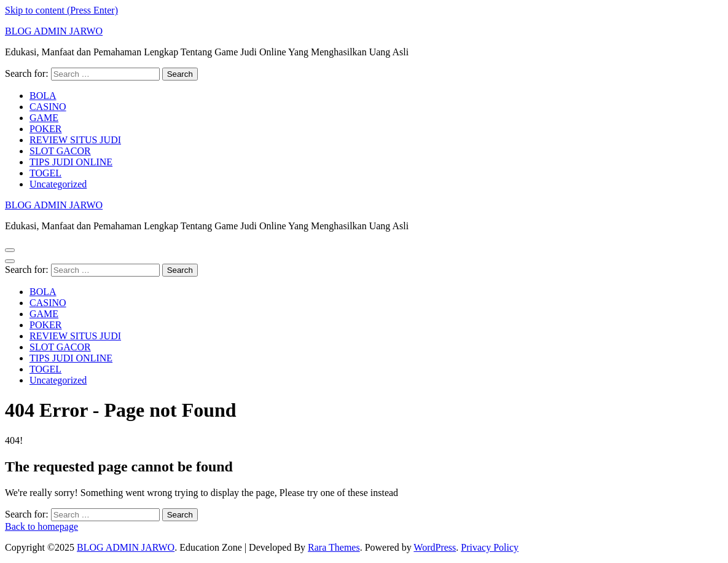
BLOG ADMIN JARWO (54, 31)
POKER (45, 129)
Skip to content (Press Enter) (61, 10)
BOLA (43, 96)
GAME (44, 118)
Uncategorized (58, 184)
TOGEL (45, 173)
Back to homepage (41, 526)
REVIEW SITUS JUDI (75, 140)
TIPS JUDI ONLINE (71, 162)
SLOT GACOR (60, 151)
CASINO (48, 107)
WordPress (435, 547)
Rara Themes (334, 547)
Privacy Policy (490, 547)
